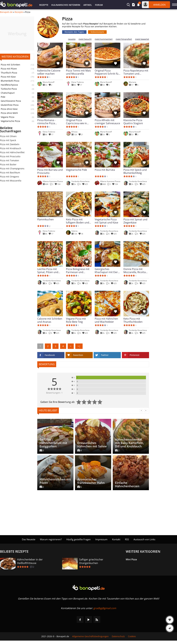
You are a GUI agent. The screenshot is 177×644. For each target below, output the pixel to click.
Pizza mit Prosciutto (10, 156)
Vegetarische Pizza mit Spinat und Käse (106, 221)
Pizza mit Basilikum (10, 173)
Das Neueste (29, 539)
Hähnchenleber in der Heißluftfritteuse (30, 561)
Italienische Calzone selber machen (49, 72)
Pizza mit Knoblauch (11, 148)
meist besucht (85, 39)
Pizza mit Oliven (8, 136)
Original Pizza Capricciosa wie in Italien (76, 122)
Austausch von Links (144, 539)
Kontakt (116, 539)
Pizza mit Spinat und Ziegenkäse (135, 221)
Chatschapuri (8, 93)
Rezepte (44, 5)
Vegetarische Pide (76, 170)
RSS (127, 539)
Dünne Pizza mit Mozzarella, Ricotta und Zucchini (135, 271)
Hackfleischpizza (9, 85)
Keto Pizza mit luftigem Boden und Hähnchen (78, 221)
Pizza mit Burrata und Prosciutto (50, 171)
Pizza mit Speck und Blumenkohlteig (135, 171)
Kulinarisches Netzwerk (66, 5)
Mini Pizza (131, 559)
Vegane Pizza (8, 117)
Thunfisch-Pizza (9, 73)
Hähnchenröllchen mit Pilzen (55, 481)
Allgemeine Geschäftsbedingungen (90, 636)
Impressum (101, 539)
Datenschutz (118, 636)
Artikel (88, 5)
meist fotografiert (124, 39)
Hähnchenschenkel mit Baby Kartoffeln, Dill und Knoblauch (129, 443)
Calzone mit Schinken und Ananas (50, 320)
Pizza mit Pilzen (9, 69)
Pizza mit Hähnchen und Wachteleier (106, 320)
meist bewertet (142, 39)
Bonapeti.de (6, 12)
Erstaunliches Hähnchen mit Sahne (92, 445)
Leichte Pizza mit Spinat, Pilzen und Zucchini (48, 271)
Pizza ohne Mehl (9, 113)
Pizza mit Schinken (10, 65)
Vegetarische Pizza (10, 121)
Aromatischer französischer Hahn (91, 481)
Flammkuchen (45, 219)
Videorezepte (97, 32)
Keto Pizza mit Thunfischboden (133, 320)
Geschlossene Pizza (11, 101)
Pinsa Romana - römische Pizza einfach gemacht (47, 122)
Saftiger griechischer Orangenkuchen (91, 561)
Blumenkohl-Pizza (10, 81)
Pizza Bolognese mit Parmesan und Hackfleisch (78, 271)
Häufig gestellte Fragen (78, 539)
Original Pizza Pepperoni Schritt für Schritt (107, 72)
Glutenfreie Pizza (10, 105)
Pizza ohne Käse (9, 109)
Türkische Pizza (9, 89)
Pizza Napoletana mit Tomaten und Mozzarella (136, 72)
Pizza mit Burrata (105, 170)
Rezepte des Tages (74, 32)
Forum (99, 5)
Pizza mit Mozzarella (11, 181)
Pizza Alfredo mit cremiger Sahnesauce (107, 122)
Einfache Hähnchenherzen (127, 484)
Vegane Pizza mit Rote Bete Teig (76, 320)
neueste (72, 39)
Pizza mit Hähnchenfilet (12, 152)
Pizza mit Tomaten (10, 160)
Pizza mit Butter (8, 164)
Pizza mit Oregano (9, 177)
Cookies (132, 636)
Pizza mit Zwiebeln (10, 144)
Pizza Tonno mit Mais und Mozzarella (78, 72)
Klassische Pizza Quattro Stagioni (133, 122)
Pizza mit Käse (8, 77)
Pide (3, 97)
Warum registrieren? (51, 539)
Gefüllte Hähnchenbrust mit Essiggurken (53, 443)
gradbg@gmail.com (105, 608)
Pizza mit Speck (8, 140)
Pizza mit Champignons (12, 168)
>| (79, 346)
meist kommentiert (104, 39)
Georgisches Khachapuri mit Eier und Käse (106, 271)
